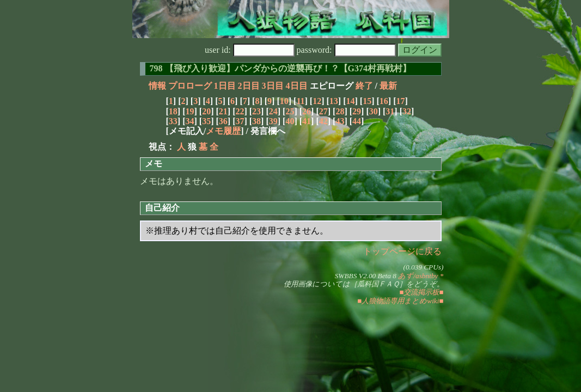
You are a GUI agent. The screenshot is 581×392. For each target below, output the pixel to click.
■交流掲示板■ (421, 292)
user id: (250, 50)
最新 (388, 86)
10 (284, 101)
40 (290, 121)
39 (273, 121)
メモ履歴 (223, 131)
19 (189, 111)
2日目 (249, 86)
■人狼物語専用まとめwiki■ (400, 301)
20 (206, 111)
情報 (157, 86)
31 (390, 111)
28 (340, 111)
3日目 (273, 86)
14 (350, 101)
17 (400, 101)
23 (256, 111)
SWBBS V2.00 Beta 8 (366, 276)
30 (374, 111)
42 (323, 121)
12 (317, 101)
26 (307, 111)
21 (223, 111)
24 (273, 111)
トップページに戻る (402, 251)
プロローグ (190, 86)
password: (346, 50)
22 (240, 111)
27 (323, 111)
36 (223, 121)
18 (173, 111)
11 (300, 101)
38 (256, 121)
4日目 (297, 86)
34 (189, 121)
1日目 (225, 86)
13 (334, 101)
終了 (364, 86)
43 (340, 121)
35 (206, 121)
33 (173, 121)
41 (307, 121)
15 (367, 101)
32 (407, 111)
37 (240, 121)
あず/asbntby (418, 276)
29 (357, 111)
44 (357, 121)
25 (290, 111)
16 (384, 101)
